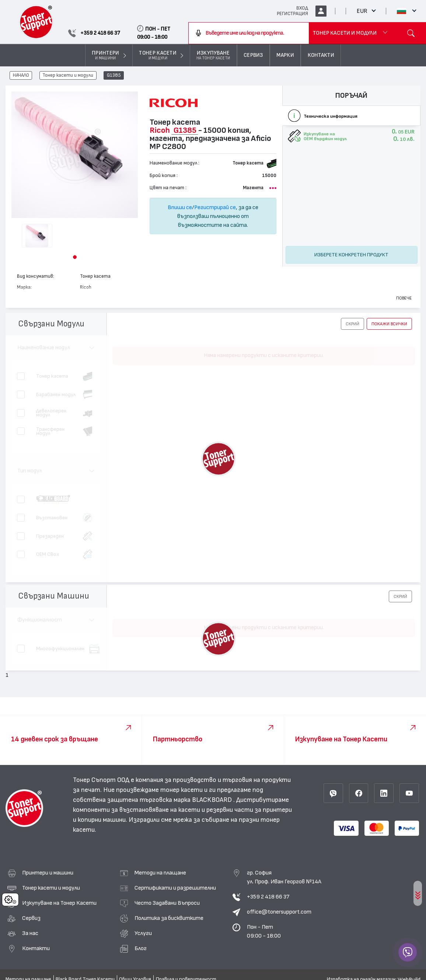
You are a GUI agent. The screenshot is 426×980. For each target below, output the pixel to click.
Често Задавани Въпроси (167, 903)
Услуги (143, 933)
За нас (30, 933)
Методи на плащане (160, 873)
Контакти (36, 948)
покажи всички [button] (389, 324)
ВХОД (302, 8)
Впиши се (180, 207)
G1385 (114, 76)
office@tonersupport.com (279, 912)
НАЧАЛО (21, 76)
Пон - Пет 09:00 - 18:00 (264, 931)
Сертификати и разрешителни (175, 888)
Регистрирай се (215, 207)
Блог (141, 948)
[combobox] (249, 33)
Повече (404, 298)
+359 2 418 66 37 (268, 897)
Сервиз (31, 918)
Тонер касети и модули (68, 76)
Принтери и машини (48, 873)
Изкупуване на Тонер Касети (59, 903)
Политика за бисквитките (169, 918)
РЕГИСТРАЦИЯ (292, 14)
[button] (75, 257)
